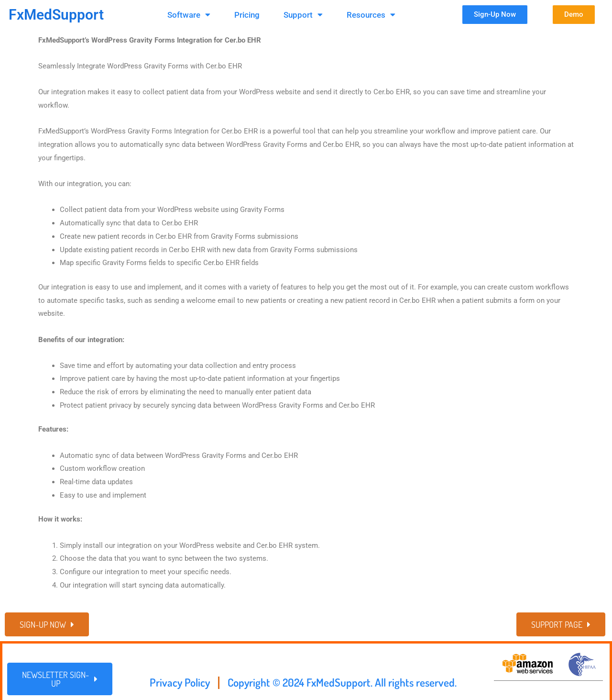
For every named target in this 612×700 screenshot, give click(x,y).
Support (303, 15)
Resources (371, 15)
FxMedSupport (56, 15)
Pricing (247, 15)
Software (189, 15)
